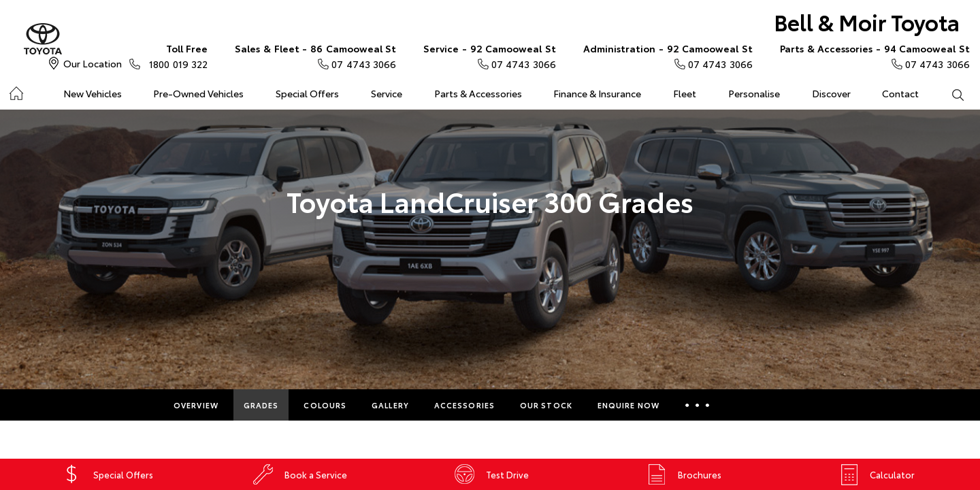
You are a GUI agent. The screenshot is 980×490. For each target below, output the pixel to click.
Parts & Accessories (478, 93)
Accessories (464, 405)
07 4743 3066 (315, 56)
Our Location (93, 63)
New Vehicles (93, 93)
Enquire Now (628, 405)
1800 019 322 (175, 56)
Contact (900, 93)
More (697, 405)
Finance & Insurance (597, 93)
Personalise (754, 93)
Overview (196, 405)
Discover (831, 93)
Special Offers (307, 93)
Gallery (390, 405)
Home (16, 91)
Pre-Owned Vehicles (198, 93)
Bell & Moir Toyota (867, 21)
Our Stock (546, 405)
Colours (325, 405)
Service (387, 93)
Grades (261, 405)
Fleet (685, 93)
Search (949, 94)
